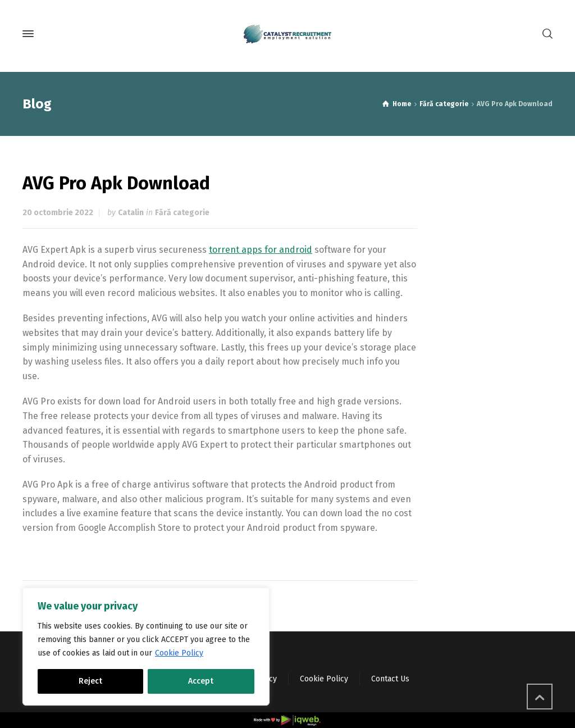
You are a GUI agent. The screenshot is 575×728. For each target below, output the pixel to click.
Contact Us (390, 679)
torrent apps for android (261, 250)
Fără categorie (182, 213)
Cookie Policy (179, 653)
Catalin (131, 213)
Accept (201, 681)
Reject (90, 681)
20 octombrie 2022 (58, 213)
